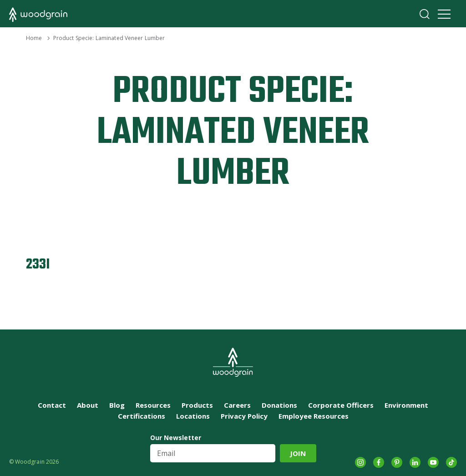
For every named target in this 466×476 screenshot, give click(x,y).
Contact (52, 405)
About (88, 405)
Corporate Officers (341, 405)
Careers (237, 405)
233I (38, 265)
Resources (153, 405)
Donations (279, 405)
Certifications (142, 416)
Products (197, 405)
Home (34, 38)
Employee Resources (314, 416)
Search (425, 14)
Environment (406, 405)
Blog (117, 405)
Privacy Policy (244, 416)
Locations (193, 416)
